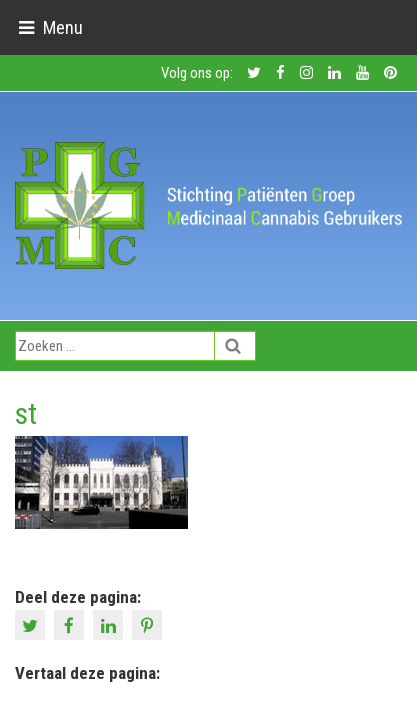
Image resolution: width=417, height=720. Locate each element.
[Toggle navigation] (50, 27)
